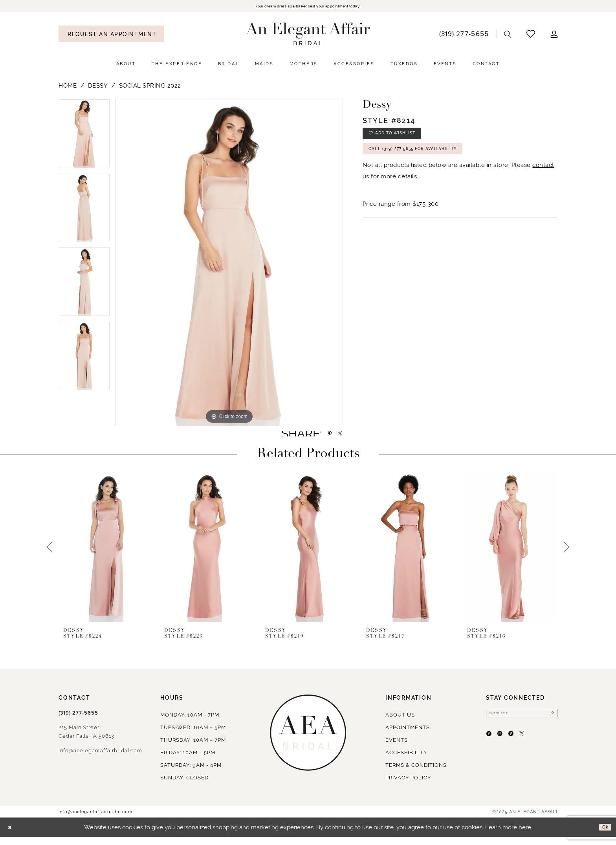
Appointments (408, 736)
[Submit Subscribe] (551, 723)
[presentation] (106, 555)
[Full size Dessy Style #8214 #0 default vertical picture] (229, 264)
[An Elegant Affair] (308, 35)
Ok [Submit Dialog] (603, 835)
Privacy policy (408, 786)
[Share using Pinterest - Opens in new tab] (321, 438)
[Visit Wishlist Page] (531, 35)
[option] (84, 138)
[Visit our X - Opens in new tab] (545, 749)
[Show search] (508, 35)
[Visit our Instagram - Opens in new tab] (510, 749)
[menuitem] (111, 35)
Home (68, 87)
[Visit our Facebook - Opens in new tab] (492, 749)
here (525, 835)
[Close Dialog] (12, 835)
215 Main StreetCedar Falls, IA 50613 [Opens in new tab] (86, 740)
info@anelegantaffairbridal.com (100, 759)
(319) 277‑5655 (78, 721)
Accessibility (406, 761)
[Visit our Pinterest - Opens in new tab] (528, 749)
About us (400, 723)
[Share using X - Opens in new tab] (337, 438)
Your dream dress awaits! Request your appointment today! (308, 7)
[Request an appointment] (111, 35)
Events (397, 748)
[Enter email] (522, 723)
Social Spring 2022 (150, 87)
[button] (554, 35)
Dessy (98, 87)
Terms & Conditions (416, 773)
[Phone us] (464, 35)
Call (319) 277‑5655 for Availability (432, 160)
